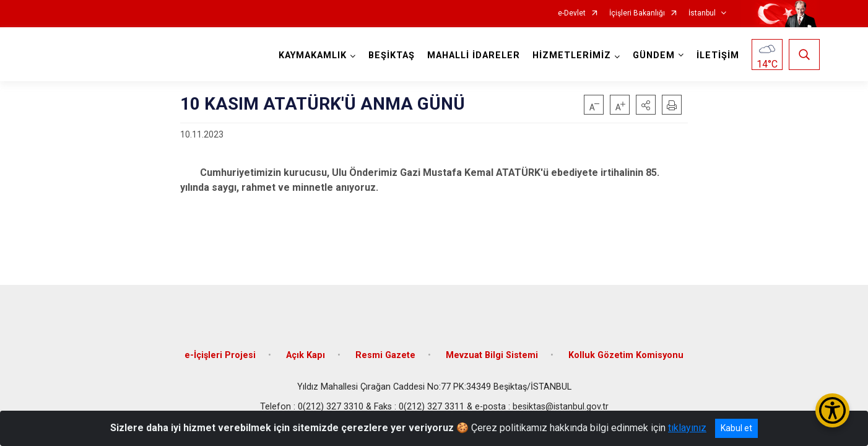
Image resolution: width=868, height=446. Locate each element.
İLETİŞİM (718, 55)
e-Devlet (572, 13)
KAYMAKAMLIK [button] (313, 55)
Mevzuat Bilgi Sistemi (492, 355)
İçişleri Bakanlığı (637, 13)
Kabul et (736, 428)
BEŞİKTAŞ (392, 55)
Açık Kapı (306, 355)
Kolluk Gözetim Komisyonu (626, 355)
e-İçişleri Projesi (220, 355)
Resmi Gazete (385, 355)
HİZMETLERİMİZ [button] (572, 55)
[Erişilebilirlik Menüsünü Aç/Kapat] (832, 410)
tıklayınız (687, 428)
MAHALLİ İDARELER (474, 55)
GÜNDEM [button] (654, 55)
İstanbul (702, 13)
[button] (646, 105)
